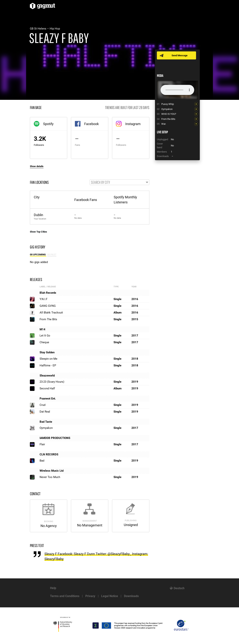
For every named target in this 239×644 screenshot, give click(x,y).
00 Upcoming (38, 255)
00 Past (52, 255)
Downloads (131, 596)
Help (53, 588)
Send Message (180, 55)
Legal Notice (110, 596)
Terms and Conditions (65, 596)
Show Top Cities (38, 232)
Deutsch (179, 588)
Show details (37, 166)
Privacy (90, 596)
